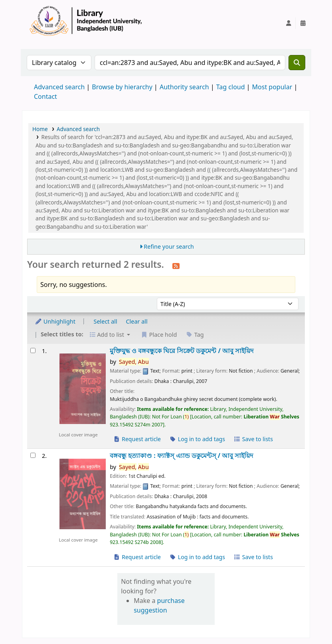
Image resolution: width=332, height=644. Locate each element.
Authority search (184, 87)
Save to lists (253, 439)
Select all (106, 321)
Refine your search (169, 246)
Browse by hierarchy (122, 87)
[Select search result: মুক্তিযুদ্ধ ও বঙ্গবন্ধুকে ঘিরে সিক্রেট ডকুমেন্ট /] (33, 350)
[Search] (297, 63)
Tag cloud (231, 87)
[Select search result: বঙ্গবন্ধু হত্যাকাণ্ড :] (33, 455)
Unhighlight (55, 321)
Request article (137, 439)
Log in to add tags (197, 439)
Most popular (272, 87)
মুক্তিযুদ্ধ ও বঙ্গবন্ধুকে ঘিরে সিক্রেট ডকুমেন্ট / (182, 351)
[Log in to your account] (289, 23)
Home (40, 129)
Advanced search (59, 87)
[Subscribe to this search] (176, 265)
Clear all (137, 321)
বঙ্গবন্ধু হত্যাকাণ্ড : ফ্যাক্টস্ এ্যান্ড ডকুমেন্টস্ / (181, 456)
